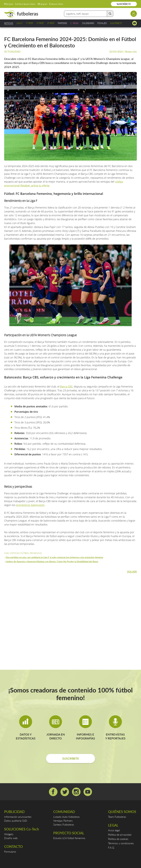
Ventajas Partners (63, 821)
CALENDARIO (88, 23)
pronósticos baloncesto (30, 505)
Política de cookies (118, 839)
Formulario (10, 852)
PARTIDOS (62, 23)
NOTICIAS (9, 23)
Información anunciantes (18, 817)
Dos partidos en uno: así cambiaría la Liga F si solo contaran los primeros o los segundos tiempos (54, 557)
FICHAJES (102, 23)
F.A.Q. (111, 848)
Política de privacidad (120, 835)
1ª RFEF (30, 23)
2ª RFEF (40, 23)
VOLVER (132, 572)
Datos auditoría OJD (16, 821)
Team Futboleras (117, 817)
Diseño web (11, 838)
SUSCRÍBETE (124, 4)
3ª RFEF (51, 23)
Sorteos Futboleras (64, 825)
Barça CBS (66, 386)
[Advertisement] (70, 615)
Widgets (9, 834)
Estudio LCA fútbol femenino (69, 838)
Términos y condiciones (121, 843)
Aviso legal (114, 830)
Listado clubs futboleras (66, 817)
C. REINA (74, 23)
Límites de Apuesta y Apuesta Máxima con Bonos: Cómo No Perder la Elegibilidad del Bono (52, 561)
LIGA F (19, 23)
